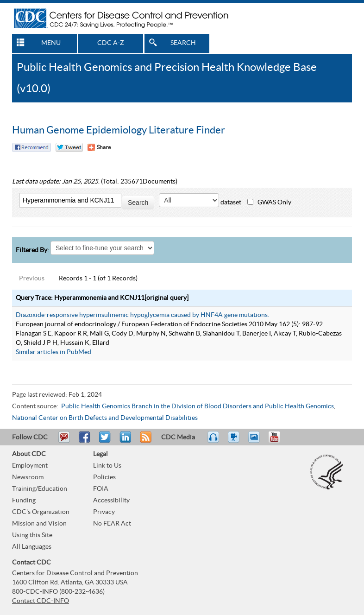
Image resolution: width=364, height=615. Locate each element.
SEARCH (183, 43)
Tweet (105, 441)
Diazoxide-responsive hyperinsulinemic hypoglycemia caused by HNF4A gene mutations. (142, 315)
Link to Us (107, 466)
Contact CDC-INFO (41, 601)
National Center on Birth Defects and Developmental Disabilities (105, 418)
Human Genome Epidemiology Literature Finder (119, 130)
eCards (256, 441)
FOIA (101, 489)
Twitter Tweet (69, 147)
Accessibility (111, 501)
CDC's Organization (41, 512)
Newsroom (28, 477)
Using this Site (32, 535)
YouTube (279, 441)
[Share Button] (99, 147)
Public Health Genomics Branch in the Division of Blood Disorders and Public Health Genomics (198, 406)
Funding (24, 501)
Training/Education (40, 489)
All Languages (32, 547)
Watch (235, 441)
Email (64, 441)
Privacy (104, 512)
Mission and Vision (39, 524)
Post (124, 441)
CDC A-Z (111, 43)
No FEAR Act (112, 524)
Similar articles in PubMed (53, 352)
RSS (145, 441)
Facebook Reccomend (31, 147)
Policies (104, 477)
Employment (30, 466)
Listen (214, 441)
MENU (51, 43)
